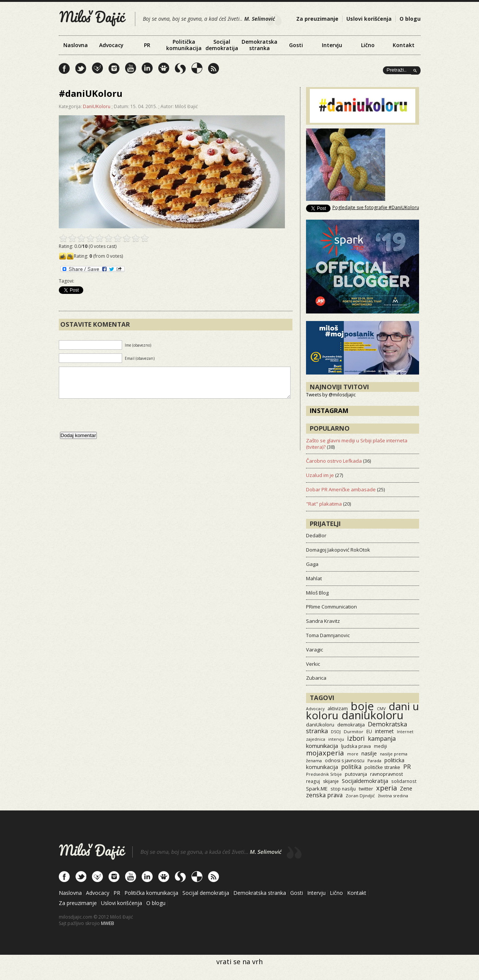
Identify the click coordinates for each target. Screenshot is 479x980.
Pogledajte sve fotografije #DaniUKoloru (376, 207)
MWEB (108, 923)
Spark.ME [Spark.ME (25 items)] (317, 789)
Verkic (313, 664)
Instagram (329, 410)
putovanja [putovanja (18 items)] (356, 774)
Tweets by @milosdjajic (331, 395)
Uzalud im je (320, 475)
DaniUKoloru (97, 106)
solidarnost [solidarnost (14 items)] (404, 781)
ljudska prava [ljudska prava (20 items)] (356, 746)
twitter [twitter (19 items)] (366, 789)
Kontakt (404, 45)
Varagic (314, 650)
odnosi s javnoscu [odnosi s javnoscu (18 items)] (345, 761)
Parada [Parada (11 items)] (374, 761)
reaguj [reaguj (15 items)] (313, 781)
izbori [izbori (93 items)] (356, 738)
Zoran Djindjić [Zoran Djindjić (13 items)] (360, 796)
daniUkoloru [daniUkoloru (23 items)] (320, 725)
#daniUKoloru (91, 93)
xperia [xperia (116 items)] (386, 788)
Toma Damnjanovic (328, 635)
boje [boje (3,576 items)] (362, 706)
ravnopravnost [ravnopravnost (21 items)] (386, 774)
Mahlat (314, 578)
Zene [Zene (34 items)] (406, 788)
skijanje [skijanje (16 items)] (331, 781)
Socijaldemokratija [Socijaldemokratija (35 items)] (365, 781)
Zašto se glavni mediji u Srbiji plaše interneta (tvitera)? (357, 444)
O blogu (410, 19)
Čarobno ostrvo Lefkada (334, 461)
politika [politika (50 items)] (351, 767)
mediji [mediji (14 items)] (380, 746)
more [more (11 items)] (353, 754)
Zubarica (316, 678)
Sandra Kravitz (323, 621)
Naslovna (76, 45)
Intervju (332, 45)
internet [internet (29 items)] (384, 731)
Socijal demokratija (222, 45)
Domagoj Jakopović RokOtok (338, 550)
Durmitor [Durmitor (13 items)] (354, 732)
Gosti (296, 45)
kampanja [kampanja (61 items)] (382, 738)
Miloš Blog (317, 593)
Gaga (312, 564)
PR (147, 45)
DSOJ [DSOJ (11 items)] (336, 732)
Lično (368, 45)
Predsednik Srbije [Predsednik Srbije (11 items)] (324, 774)
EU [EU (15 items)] (369, 731)
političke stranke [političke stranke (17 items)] (382, 767)
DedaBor (316, 535)
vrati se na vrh (239, 962)
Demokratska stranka (259, 45)
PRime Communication (331, 607)
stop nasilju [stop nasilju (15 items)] (343, 789)
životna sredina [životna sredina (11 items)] (393, 796)
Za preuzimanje (317, 19)
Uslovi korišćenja (369, 19)
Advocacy (111, 45)
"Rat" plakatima (324, 504)
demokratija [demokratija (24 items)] (351, 725)
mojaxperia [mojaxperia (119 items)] (325, 753)
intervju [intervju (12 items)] (336, 739)
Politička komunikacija (184, 45)
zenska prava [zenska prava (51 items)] (324, 795)
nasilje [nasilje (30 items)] (369, 753)
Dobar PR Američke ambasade (341, 489)
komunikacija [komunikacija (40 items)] (322, 746)
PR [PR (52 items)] (407, 767)
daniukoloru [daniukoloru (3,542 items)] (373, 715)
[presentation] (116, 423)
